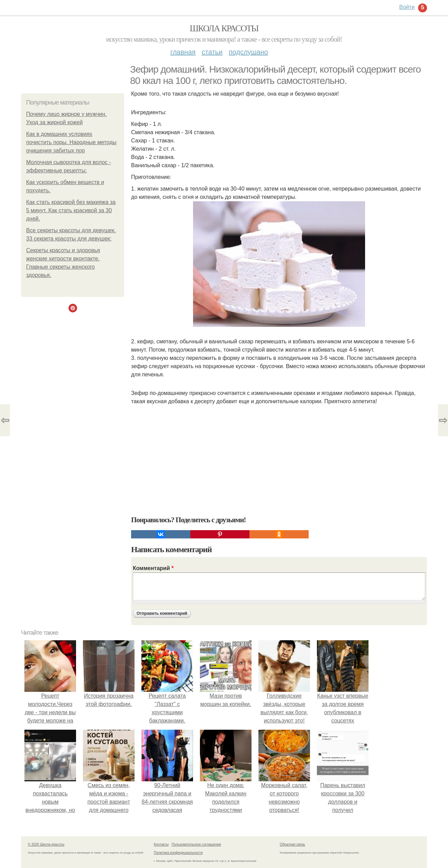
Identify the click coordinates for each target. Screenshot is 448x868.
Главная (183, 52)
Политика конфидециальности (178, 853)
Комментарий (153, 568)
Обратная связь (292, 844)
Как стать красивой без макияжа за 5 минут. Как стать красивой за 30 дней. (71, 210)
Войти (407, 7)
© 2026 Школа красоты (46, 844)
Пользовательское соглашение (196, 844)
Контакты (161, 844)
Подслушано (248, 52)
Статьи (212, 52)
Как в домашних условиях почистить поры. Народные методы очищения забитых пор (71, 142)
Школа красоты (224, 28)
